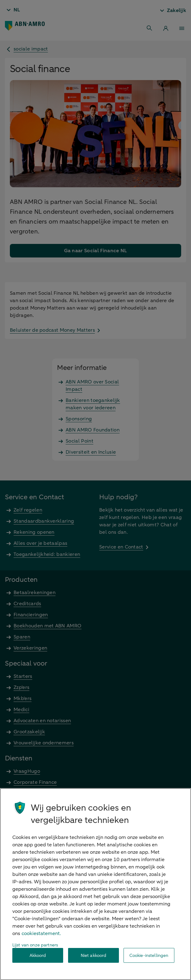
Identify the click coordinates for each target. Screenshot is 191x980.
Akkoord (38, 956)
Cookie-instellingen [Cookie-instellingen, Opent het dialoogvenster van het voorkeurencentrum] (149, 956)
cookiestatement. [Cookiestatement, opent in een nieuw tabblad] (41, 933)
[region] (95, 884)
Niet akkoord (94, 956)
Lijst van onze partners (35, 945)
